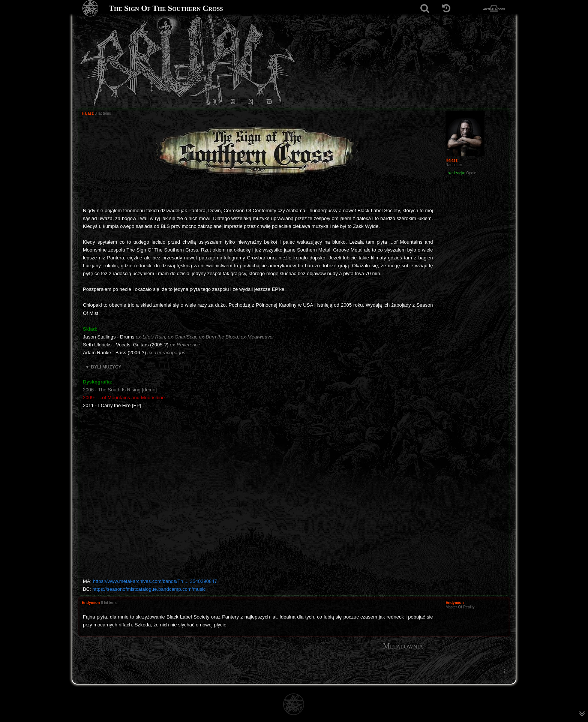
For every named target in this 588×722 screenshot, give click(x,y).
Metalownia (403, 646)
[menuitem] (504, 671)
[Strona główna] (91, 8)
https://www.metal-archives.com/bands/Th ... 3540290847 (155, 581)
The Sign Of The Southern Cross (166, 8)
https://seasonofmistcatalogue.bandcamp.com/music (149, 589)
